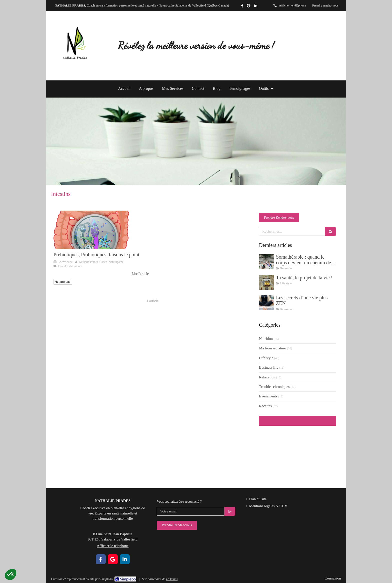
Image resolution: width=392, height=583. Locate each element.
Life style (266, 358)
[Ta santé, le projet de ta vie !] (266, 283)
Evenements (268, 396)
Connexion (333, 578)
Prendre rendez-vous (325, 6)
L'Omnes (172, 579)
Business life (269, 367)
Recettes (265, 406)
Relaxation (267, 377)
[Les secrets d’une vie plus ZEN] (266, 303)
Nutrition (266, 339)
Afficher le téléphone (292, 6)
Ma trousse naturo (272, 348)
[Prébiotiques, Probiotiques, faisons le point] (101, 230)
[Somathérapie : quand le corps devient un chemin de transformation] (266, 262)
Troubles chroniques (274, 387)
